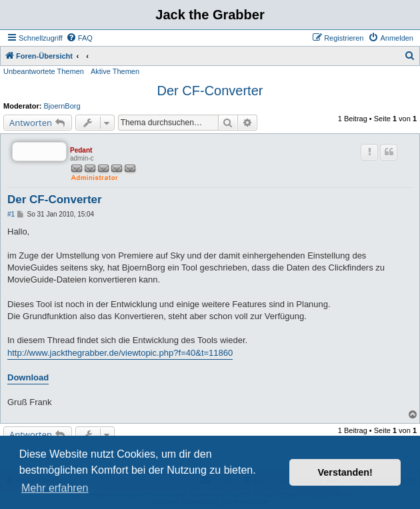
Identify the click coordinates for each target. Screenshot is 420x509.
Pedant (81, 150)
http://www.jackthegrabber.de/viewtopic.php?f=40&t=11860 (120, 353)
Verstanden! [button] (345, 472)
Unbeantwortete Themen (44, 71)
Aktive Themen (115, 71)
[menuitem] (79, 38)
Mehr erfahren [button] (55, 488)
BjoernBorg (62, 106)
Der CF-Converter (210, 91)
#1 (11, 214)
